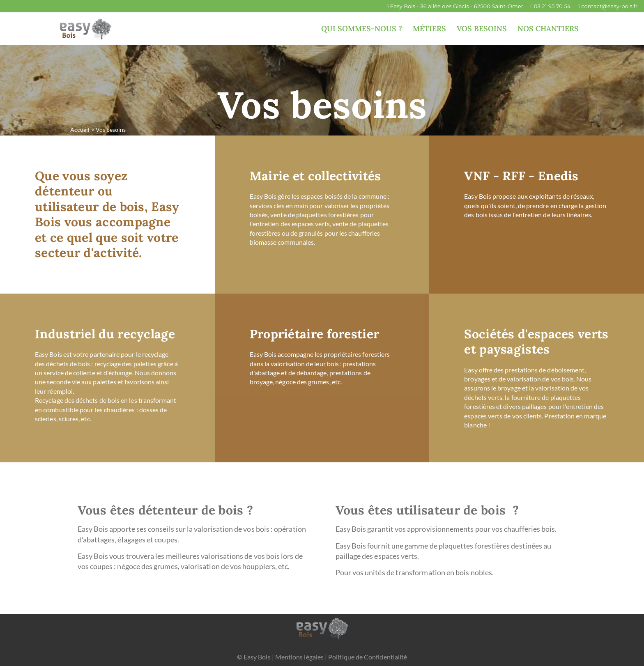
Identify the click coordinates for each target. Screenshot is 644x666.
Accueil (80, 130)
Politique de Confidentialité (368, 657)
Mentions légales (299, 657)
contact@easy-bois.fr (609, 6)
